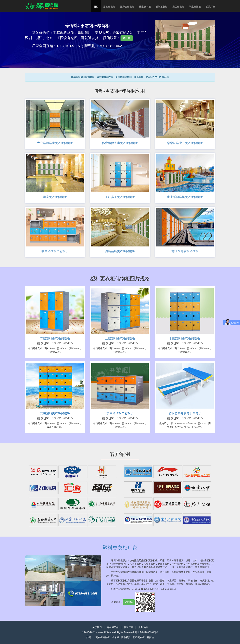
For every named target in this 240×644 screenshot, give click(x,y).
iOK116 (127, 38)
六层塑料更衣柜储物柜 (55, 413)
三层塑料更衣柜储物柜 (120, 338)
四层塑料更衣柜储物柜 (185, 338)
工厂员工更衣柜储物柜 (120, 197)
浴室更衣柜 (109, 7)
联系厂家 (210, 7)
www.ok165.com (104, 632)
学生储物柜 (195, 7)
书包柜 (115, 637)
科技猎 (150, 637)
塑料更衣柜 (139, 637)
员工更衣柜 (178, 7)
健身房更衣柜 (127, 7)
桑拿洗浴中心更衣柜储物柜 (185, 143)
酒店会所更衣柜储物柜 (120, 251)
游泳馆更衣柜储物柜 (185, 251)
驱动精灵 (126, 637)
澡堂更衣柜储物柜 (55, 197)
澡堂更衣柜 (161, 7)
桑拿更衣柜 (145, 7)
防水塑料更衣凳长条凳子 (185, 413)
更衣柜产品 (113, 627)
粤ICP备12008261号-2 (147, 632)
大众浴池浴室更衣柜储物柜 (55, 143)
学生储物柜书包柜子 (55, 251)
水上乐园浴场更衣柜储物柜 (185, 197)
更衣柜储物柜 (102, 637)
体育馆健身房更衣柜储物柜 (120, 143)
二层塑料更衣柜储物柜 (55, 338)
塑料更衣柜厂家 (120, 548)
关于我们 (97, 627)
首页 (96, 7)
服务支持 (143, 627)
